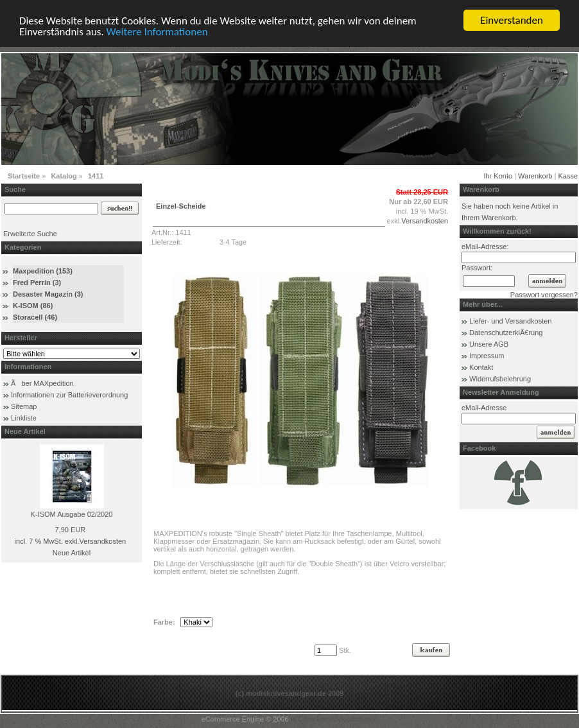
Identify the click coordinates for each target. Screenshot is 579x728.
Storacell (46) (35, 317)
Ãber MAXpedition (42, 383)
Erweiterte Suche (30, 234)
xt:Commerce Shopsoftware (334, 719)
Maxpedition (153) (43, 271)
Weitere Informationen (157, 32)
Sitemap (24, 406)
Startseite (24, 176)
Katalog (64, 176)
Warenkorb (535, 176)
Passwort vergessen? (544, 295)
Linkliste (24, 418)
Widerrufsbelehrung (500, 379)
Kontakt (481, 367)
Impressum (487, 356)
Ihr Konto (498, 176)
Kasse (568, 176)
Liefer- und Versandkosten (510, 321)
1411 (96, 176)
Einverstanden (512, 20)
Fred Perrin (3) (37, 282)
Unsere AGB (489, 344)
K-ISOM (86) (33, 306)
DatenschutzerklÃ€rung (506, 333)
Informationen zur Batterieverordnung (69, 395)
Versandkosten (102, 541)
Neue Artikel (72, 553)
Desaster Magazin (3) (48, 294)
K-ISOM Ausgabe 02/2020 (72, 514)
